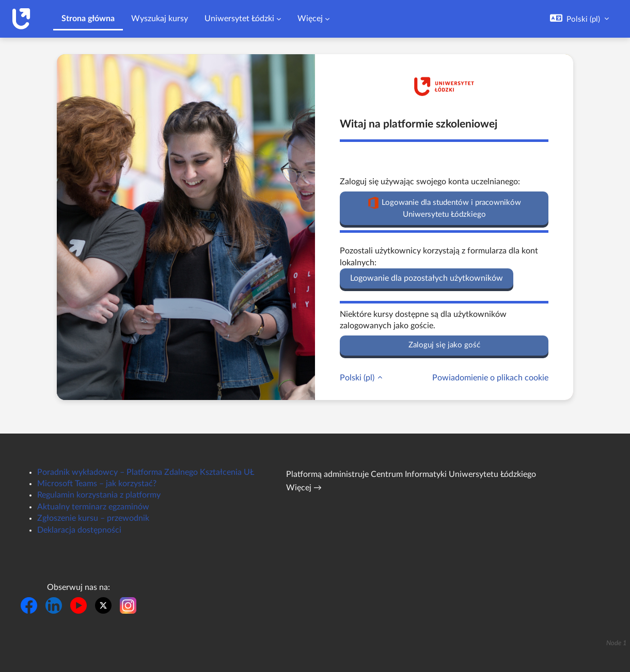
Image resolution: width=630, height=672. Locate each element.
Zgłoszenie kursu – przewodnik (93, 518)
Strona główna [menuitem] (88, 19)
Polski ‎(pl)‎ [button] (358, 378)
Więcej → (304, 488)
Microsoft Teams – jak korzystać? (97, 484)
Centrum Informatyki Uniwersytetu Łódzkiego (453, 474)
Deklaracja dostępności (79, 530)
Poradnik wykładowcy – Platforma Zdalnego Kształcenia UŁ (146, 472)
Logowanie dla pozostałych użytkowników (427, 278)
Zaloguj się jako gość (444, 345)
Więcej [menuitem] (310, 19)
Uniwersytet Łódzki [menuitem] (239, 19)
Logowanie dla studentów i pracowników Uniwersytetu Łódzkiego (444, 207)
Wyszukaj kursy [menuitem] (160, 19)
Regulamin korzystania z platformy (99, 495)
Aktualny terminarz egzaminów (93, 507)
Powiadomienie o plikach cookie (490, 378)
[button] (579, 19)
